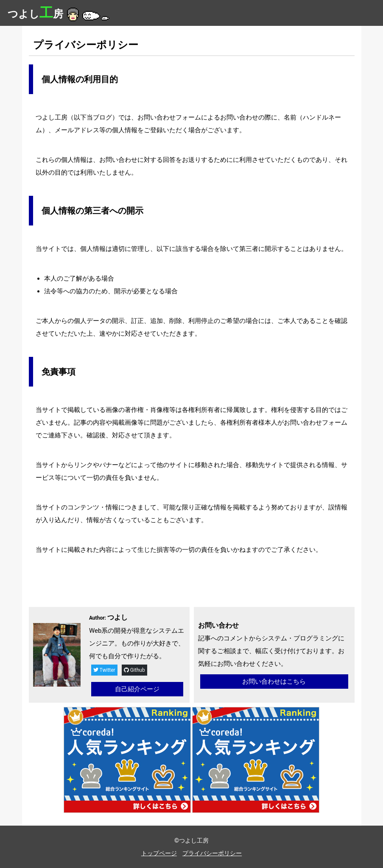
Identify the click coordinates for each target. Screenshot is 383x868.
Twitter (104, 670)
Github (134, 670)
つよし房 (60, 14)
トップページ (159, 853)
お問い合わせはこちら (274, 682)
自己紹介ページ (137, 689)
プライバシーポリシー (212, 853)
